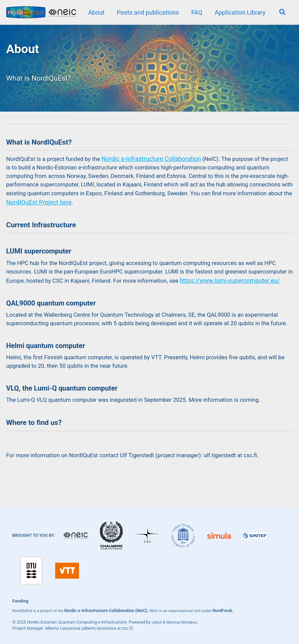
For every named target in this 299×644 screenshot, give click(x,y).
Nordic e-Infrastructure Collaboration (159, 167)
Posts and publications (147, 12)
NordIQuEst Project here (150, 213)
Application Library (239, 12)
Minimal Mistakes (184, 622)
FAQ (195, 12)
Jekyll (157, 622)
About (95, 12)
